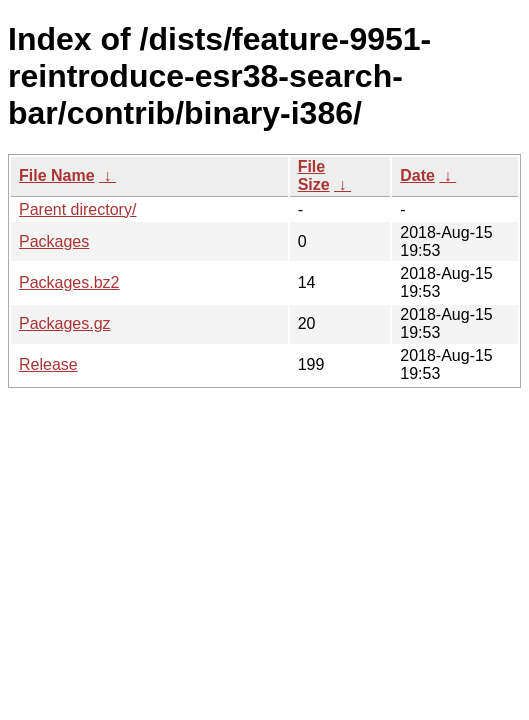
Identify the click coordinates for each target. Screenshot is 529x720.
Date (417, 175)
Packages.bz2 (69, 282)
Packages (54, 241)
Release (48, 364)
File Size (314, 175)
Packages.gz (65, 323)
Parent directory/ (77, 209)
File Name (57, 175)
